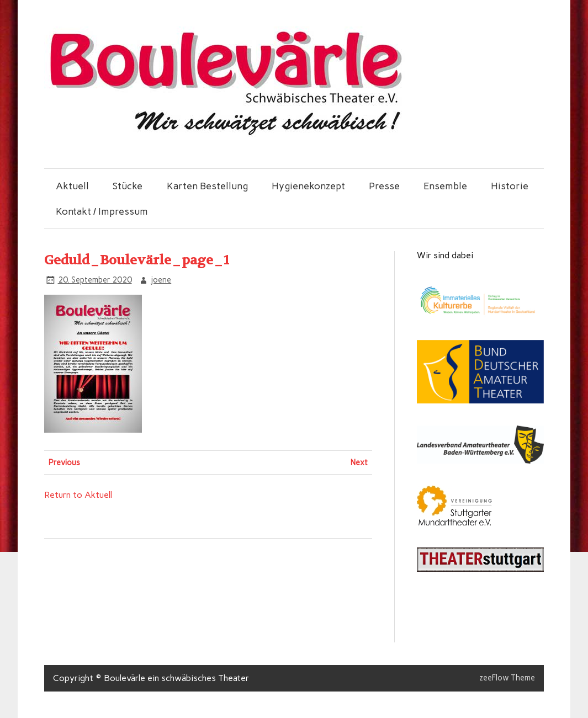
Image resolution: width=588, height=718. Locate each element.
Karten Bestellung (207, 186)
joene (161, 280)
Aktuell (72, 186)
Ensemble (445, 186)
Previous (64, 462)
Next (359, 462)
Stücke (128, 186)
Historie (510, 186)
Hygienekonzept (308, 186)
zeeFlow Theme (507, 678)
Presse (384, 186)
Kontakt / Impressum (102, 211)
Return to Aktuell (78, 495)
